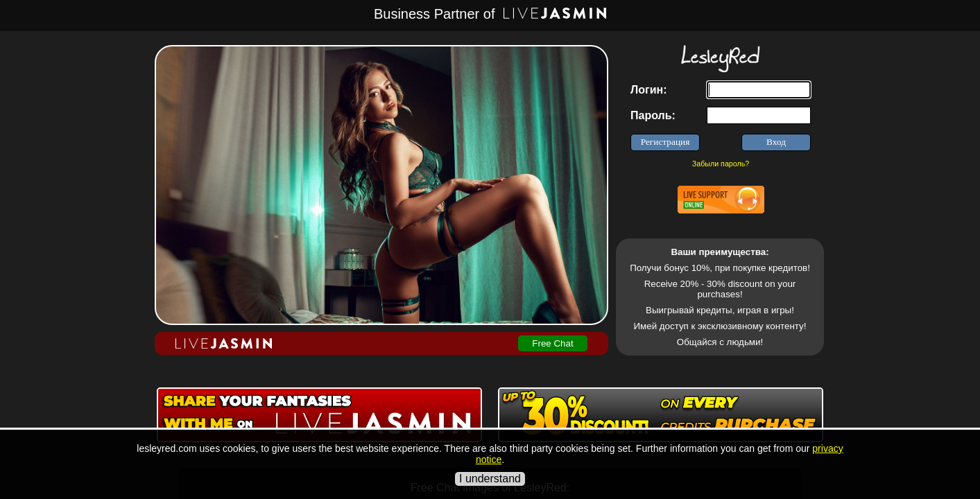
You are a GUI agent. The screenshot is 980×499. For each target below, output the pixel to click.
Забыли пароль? (721, 164)
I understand (490, 479)
